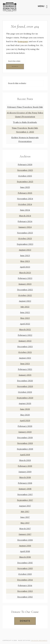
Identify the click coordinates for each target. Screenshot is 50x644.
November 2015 (25, 568)
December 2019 (25, 438)
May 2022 (25, 318)
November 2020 (25, 386)
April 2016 (25, 551)
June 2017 (25, 517)
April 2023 (25, 267)
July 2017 (25, 511)
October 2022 (25, 295)
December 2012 (25, 597)
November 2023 (25, 233)
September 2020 (25, 398)
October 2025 (25, 176)
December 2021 (25, 347)
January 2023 (25, 284)
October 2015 (25, 574)
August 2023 (25, 250)
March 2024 (25, 216)
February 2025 (25, 193)
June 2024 (25, 210)
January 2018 (25, 489)
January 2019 (25, 472)
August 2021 (25, 358)
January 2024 (25, 227)
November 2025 (25, 170)
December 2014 (25, 580)
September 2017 (25, 500)
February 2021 (25, 369)
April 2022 (25, 324)
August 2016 (25, 546)
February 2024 (25, 221)
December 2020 (25, 381)
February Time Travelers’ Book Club (25, 107)
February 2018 (25, 483)
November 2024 (25, 199)
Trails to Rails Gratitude (25, 122)
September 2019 (25, 449)
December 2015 (25, 563)
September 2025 (25, 182)
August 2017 (25, 506)
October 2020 (25, 392)
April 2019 (25, 455)
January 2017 (25, 534)
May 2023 (25, 261)
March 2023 (25, 273)
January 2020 (25, 432)
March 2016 (25, 557)
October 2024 (25, 204)
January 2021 (25, 375)
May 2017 (25, 523)
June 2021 (25, 364)
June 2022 (25, 312)
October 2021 (25, 352)
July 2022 (25, 307)
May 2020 (25, 415)
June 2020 (25, 409)
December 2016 (25, 540)
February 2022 (25, 335)
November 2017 (25, 494)
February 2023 (25, 278)
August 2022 (25, 301)
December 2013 (25, 591)
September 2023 (25, 244)
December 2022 (25, 290)
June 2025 (25, 187)
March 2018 (25, 477)
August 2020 (25, 403)
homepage (23, 41)
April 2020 (25, 420)
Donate (25, 621)
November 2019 (25, 443)
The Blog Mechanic (39, 640)
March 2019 (25, 460)
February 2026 (25, 164)
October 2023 (25, 238)
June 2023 (25, 255)
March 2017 (25, 529)
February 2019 (25, 466)
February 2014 (25, 585)
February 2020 (25, 426)
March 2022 (25, 329)
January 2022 (25, 341)
